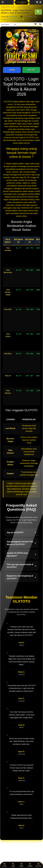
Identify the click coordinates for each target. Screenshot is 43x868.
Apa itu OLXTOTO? (21, 533)
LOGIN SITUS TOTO (8, 7)
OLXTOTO (13, 17)
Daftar (21, 865)
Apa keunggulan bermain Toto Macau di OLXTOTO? (21, 543)
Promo (5, 865)
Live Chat (38, 865)
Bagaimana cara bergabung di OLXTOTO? (21, 577)
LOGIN (12, 70)
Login (13, 865)
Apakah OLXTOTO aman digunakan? (21, 554)
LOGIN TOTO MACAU (24, 7)
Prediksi (30, 865)
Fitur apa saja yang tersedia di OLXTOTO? (21, 566)
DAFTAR (31, 70)
